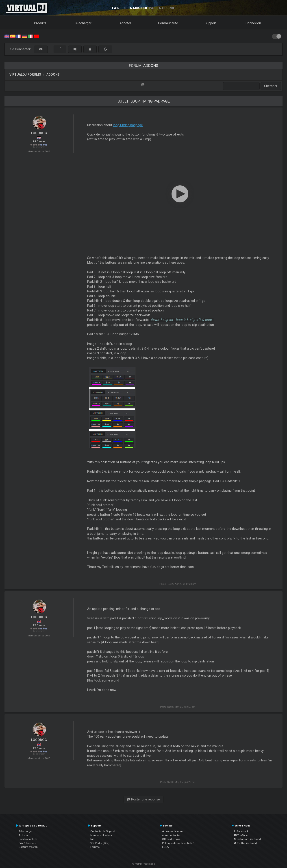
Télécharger (83, 23)
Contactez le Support (103, 831)
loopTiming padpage (128, 125)
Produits (40, 23)
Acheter (125, 23)
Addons (53, 75)
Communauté (168, 23)
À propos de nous (173, 831)
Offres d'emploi (171, 839)
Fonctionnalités (28, 839)
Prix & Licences (27, 843)
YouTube (241, 835)
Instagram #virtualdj (248, 839)
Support (211, 23)
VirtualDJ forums (25, 75)
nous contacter (171, 835)
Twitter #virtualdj (246, 843)
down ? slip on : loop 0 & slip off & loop (182, 320)
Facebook (241, 831)
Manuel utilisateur (101, 835)
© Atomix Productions (144, 864)
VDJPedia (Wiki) (100, 843)
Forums (95, 847)
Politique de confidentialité (178, 843)
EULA (165, 847)
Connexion (253, 23)
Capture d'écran (28, 847)
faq (92, 839)
